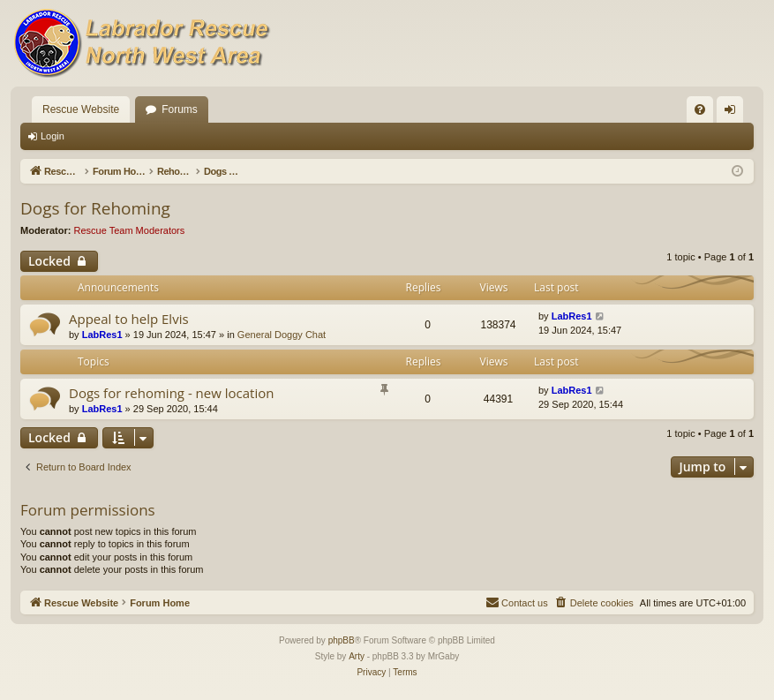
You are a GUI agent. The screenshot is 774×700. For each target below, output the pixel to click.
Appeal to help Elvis (129, 319)
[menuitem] (700, 109)
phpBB (342, 640)
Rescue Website (81, 109)
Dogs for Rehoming (95, 208)
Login (53, 136)
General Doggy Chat (282, 335)
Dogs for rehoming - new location (171, 393)
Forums (180, 109)
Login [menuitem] (734, 113)
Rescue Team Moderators (130, 230)
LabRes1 (102, 335)
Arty (357, 656)
